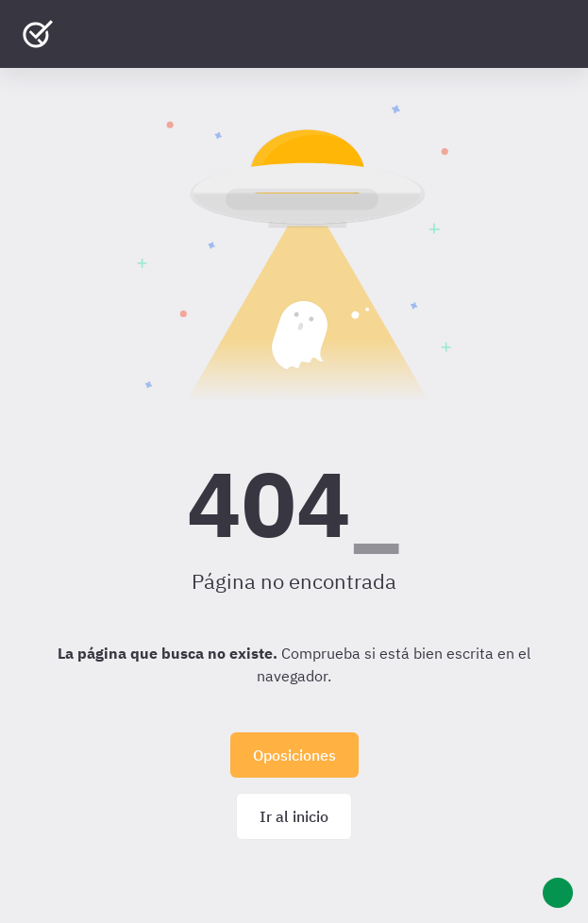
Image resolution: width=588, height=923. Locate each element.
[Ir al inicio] (38, 34)
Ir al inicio (294, 816)
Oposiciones (294, 755)
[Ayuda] (558, 893)
